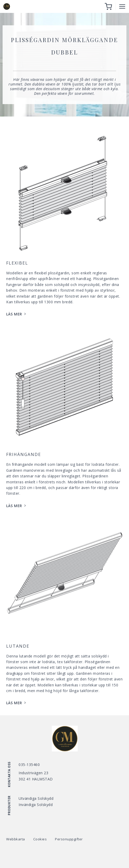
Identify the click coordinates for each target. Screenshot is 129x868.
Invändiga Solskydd (36, 805)
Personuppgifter (69, 839)
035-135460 (29, 765)
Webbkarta (16, 839)
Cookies (40, 839)
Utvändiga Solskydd (36, 798)
